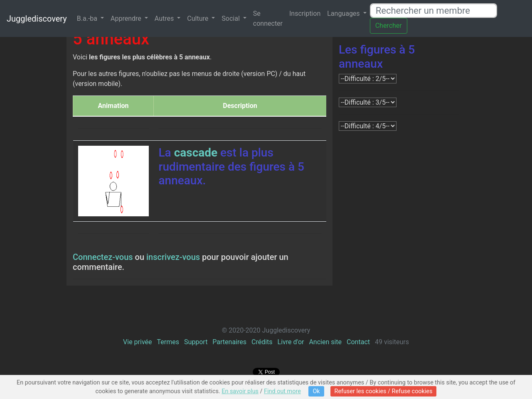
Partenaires (229, 342)
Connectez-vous (103, 257)
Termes (168, 342)
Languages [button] (344, 13)
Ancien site (325, 342)
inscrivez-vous (173, 257)
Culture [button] (198, 18)
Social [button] (231, 18)
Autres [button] (165, 18)
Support (196, 342)
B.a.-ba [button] (88, 18)
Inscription (305, 13)
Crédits (262, 342)
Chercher (389, 26)
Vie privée (137, 342)
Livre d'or (291, 342)
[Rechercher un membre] (433, 11)
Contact (358, 342)
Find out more (282, 391)
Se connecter (268, 18)
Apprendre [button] (127, 18)
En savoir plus (240, 391)
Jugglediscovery (37, 19)
